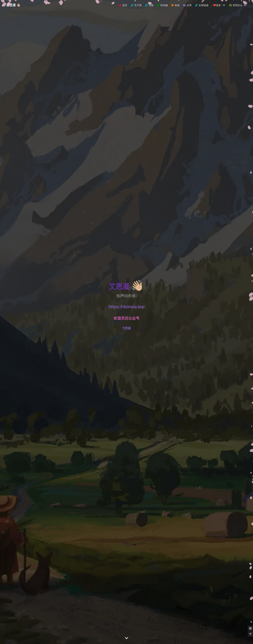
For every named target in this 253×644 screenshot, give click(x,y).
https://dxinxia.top (126, 306)
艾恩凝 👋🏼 (13, 5)
